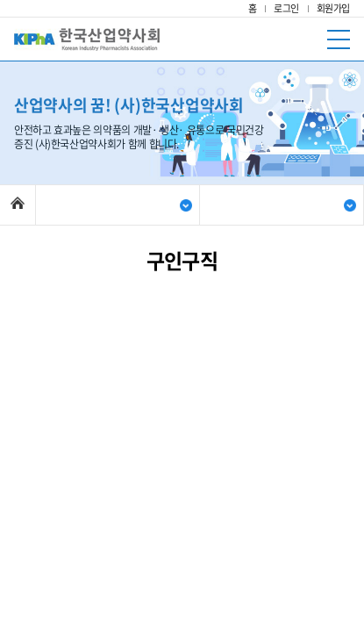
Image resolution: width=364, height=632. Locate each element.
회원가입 (333, 8)
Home (18, 202)
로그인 (286, 8)
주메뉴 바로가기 (0, 0)
